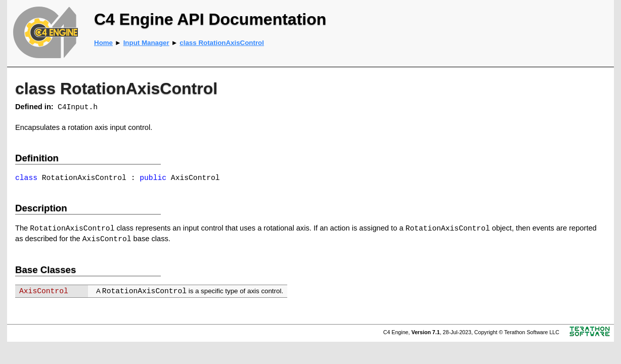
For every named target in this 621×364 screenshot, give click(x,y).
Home (103, 43)
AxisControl (44, 291)
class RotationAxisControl (222, 43)
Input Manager (146, 43)
